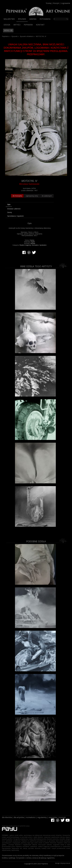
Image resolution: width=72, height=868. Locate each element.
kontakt (62, 817)
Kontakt (40, 25)
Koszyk (56, 3)
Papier (33, 242)
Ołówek (33, 243)
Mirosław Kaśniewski (29, 184)
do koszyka (17, 196)
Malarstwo (9, 19)
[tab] (30, 205)
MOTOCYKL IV (41, 36)
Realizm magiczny (25, 245)
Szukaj (49, 3)
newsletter (53, 817)
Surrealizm (35, 245)
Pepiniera (28, 25)
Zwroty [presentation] (10, 212)
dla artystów (19, 817)
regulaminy (42, 817)
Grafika (33, 19)
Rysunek (22, 19)
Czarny (32, 240)
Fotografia (45, 19)
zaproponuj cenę (32, 196)
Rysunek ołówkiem (27, 36)
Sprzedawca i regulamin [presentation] (15, 216)
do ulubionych (47, 196)
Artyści (17, 25)
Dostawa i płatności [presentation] (14, 209)
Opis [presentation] (9, 204)
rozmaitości (31, 817)
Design (7, 25)
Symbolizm (43, 245)
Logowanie (65, 3)
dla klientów (7, 817)
